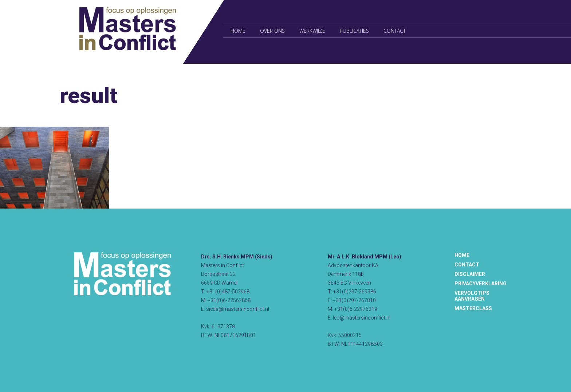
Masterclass (473, 308)
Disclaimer (470, 274)
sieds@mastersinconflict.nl (238, 309)
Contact (399, 31)
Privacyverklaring (481, 284)
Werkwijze (316, 31)
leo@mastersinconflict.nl (362, 318)
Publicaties (358, 31)
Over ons (276, 31)
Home (242, 31)
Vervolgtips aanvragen (472, 296)
